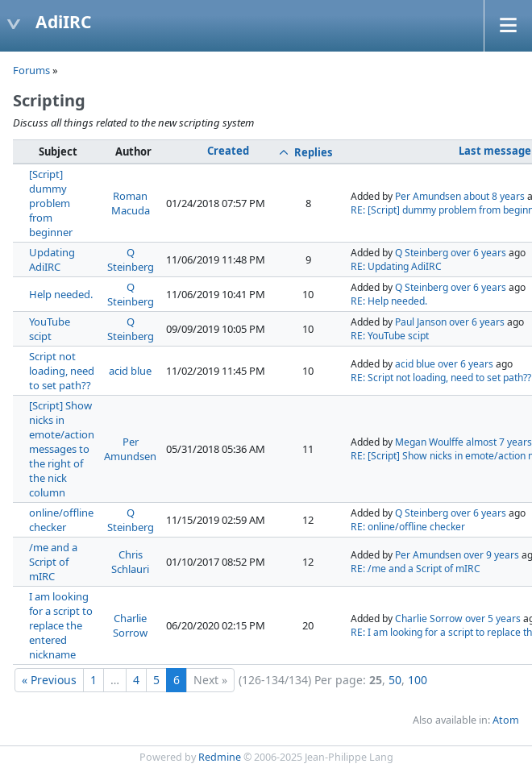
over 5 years (493, 619)
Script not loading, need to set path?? (62, 371)
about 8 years (494, 196)
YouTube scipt (50, 329)
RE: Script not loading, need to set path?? (441, 378)
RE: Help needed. (389, 301)
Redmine (220, 757)
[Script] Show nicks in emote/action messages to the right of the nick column (62, 449)
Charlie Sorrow (130, 625)
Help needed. (61, 294)
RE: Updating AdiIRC (396, 266)
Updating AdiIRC (52, 259)
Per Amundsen (428, 196)
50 (395, 680)
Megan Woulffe (429, 442)
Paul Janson (421, 322)
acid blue (130, 371)
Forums (31, 70)
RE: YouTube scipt (390, 336)
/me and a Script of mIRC (53, 562)
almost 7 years (499, 442)
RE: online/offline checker (408, 527)
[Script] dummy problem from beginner (51, 203)
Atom (506, 720)
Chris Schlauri (130, 562)
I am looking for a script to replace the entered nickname (61, 625)
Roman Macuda (131, 203)
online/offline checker (61, 520)
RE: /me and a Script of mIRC (416, 569)
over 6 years (478, 253)
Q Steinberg (131, 259)
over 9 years (491, 555)
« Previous (49, 680)
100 (418, 680)
